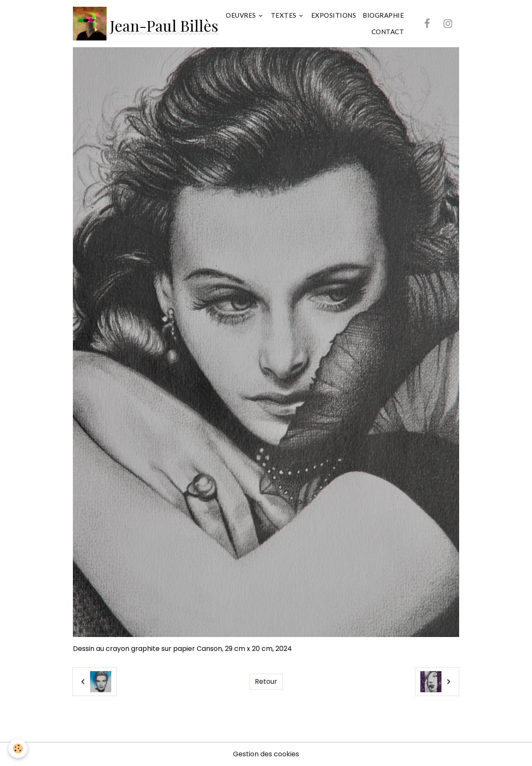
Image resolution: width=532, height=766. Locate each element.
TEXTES (285, 15)
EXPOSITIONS (334, 15)
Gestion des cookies (266, 754)
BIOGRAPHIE (383, 15)
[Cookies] (18, 749)
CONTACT (388, 32)
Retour (266, 681)
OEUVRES (242, 15)
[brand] (138, 24)
